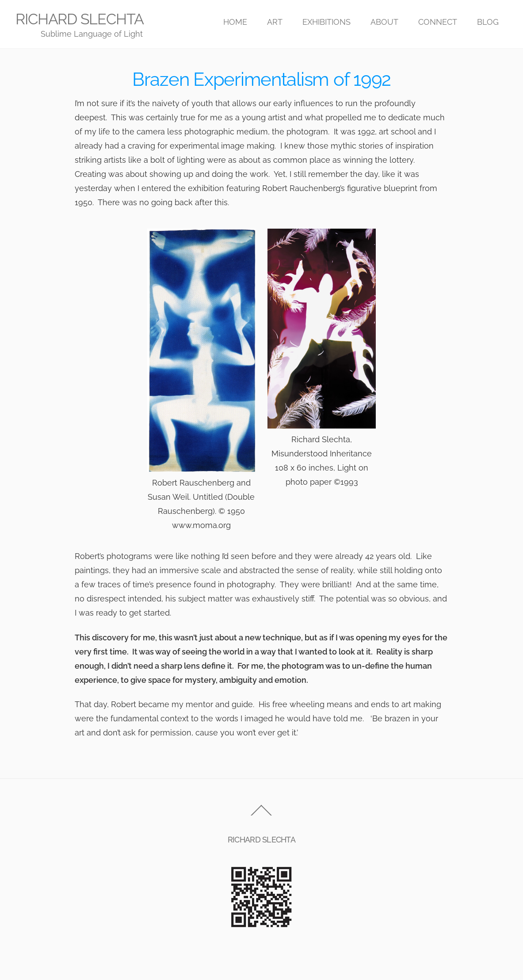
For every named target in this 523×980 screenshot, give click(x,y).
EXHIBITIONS (326, 22)
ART (275, 22)
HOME (235, 22)
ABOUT (384, 22)
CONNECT (438, 22)
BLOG (488, 22)
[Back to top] (261, 815)
